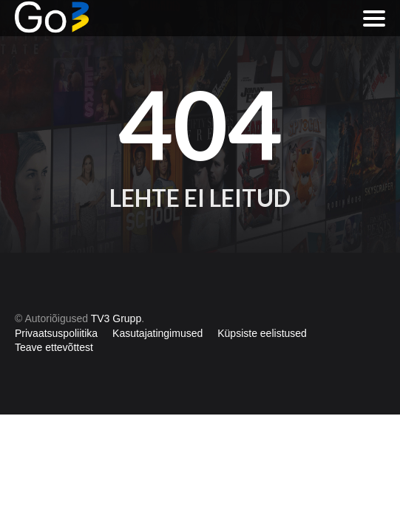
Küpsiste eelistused (262, 333)
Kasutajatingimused (157, 333)
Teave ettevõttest (54, 347)
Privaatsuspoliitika (56, 333)
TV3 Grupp (116, 318)
